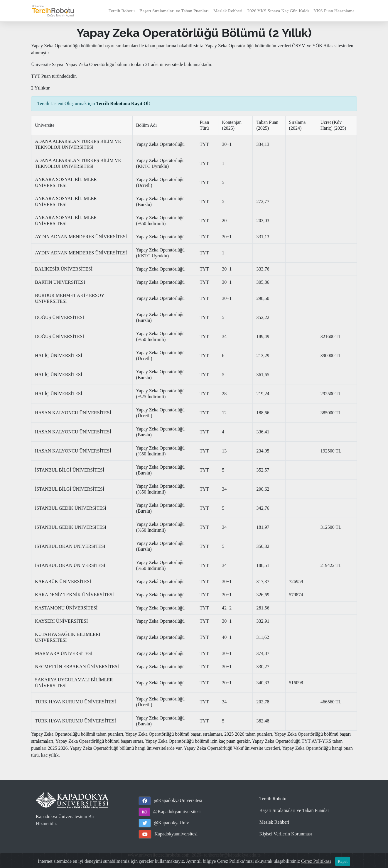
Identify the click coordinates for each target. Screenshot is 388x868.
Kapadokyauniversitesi (176, 834)
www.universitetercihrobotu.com (158, 855)
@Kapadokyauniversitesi (177, 812)
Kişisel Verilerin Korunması (286, 834)
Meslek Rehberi (228, 11)
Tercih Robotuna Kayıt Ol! (123, 103)
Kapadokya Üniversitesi (58, 817)
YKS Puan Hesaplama (334, 11)
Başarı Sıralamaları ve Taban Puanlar (294, 810)
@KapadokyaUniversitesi (178, 800)
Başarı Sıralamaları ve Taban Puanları (174, 11)
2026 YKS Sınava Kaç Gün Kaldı (278, 11)
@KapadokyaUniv (171, 823)
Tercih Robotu (122, 11)
